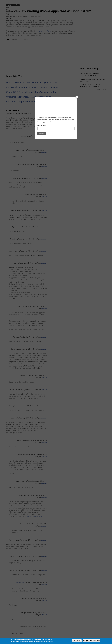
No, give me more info (91, 641)
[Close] (77, 97)
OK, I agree (77, 641)
